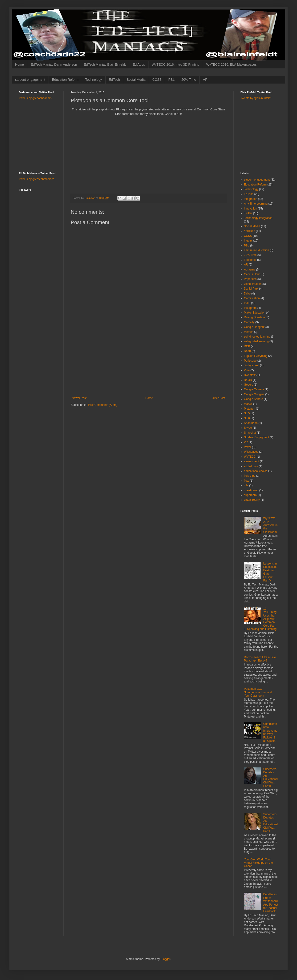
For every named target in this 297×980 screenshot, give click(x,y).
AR (205, 80)
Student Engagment (256, 437)
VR (246, 442)
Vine (247, 370)
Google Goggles (254, 394)
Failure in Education (256, 250)
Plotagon (250, 409)
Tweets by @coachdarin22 (36, 98)
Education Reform (65, 80)
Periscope (250, 361)
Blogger (165, 959)
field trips (250, 476)
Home (19, 65)
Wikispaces (251, 452)
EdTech (114, 80)
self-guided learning (256, 341)
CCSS (157, 80)
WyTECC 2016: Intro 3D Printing (176, 65)
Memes (249, 332)
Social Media (136, 80)
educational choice (256, 471)
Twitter (248, 213)
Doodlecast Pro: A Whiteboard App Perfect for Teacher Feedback (271, 903)
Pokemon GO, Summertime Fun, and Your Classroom (258, 692)
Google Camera (254, 389)
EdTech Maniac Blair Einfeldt (105, 65)
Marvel (248, 404)
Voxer (248, 447)
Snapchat (250, 433)
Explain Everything (256, 356)
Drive (247, 294)
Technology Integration (258, 218)
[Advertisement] (148, 361)
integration (251, 199)
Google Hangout (254, 327)
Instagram (250, 308)
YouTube (250, 231)
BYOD (248, 380)
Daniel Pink (251, 289)
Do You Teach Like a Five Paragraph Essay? (260, 659)
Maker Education (255, 313)
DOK (247, 346)
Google (249, 385)
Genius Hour (252, 274)
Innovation (250, 209)
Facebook (250, 260)
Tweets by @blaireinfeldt (256, 98)
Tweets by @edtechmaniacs (37, 179)
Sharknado (251, 423)
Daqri (247, 351)
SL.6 (247, 418)
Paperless (250, 279)
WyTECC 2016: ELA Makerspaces (231, 65)
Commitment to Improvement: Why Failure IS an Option (270, 732)
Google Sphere (254, 399)
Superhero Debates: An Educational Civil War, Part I (271, 823)
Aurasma (250, 270)
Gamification (252, 298)
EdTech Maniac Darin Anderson (54, 65)
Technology (94, 80)
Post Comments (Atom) (103, 405)
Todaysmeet (252, 365)
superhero (250, 495)
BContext (250, 375)
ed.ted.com (251, 466)
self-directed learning (257, 337)
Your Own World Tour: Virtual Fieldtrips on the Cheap (258, 863)
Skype (248, 428)
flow (246, 481)
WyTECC (250, 457)
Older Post (218, 398)
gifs (246, 485)
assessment (252, 461)
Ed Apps (139, 65)
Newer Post (79, 398)
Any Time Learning (256, 204)
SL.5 (247, 413)
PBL (171, 80)
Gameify (249, 322)
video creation (253, 284)
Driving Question (254, 317)
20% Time (189, 80)
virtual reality (252, 500)
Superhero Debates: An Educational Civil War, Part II (271, 778)
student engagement (30, 80)
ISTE (247, 303)
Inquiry (248, 241)
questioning (251, 490)
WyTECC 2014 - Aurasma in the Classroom (270, 525)
